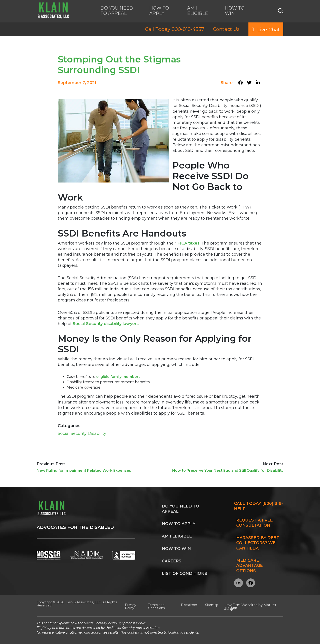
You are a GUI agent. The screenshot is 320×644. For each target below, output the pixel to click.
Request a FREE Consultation (254, 523)
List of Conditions (184, 574)
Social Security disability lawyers (106, 324)
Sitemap (212, 605)
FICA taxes (188, 243)
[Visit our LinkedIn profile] (238, 583)
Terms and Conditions (156, 606)
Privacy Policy (131, 606)
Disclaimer (189, 605)
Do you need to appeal (180, 509)
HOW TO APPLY (159, 11)
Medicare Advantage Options (249, 566)
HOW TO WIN (235, 11)
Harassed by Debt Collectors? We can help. (258, 543)
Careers (172, 561)
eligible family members (118, 377)
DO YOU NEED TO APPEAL (117, 11)
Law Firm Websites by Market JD (250, 607)
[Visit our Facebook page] (251, 583)
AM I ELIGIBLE (198, 11)
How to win (176, 549)
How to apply (179, 524)
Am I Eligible (177, 536)
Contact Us (226, 29)
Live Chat (266, 29)
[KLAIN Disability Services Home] (53, 11)
